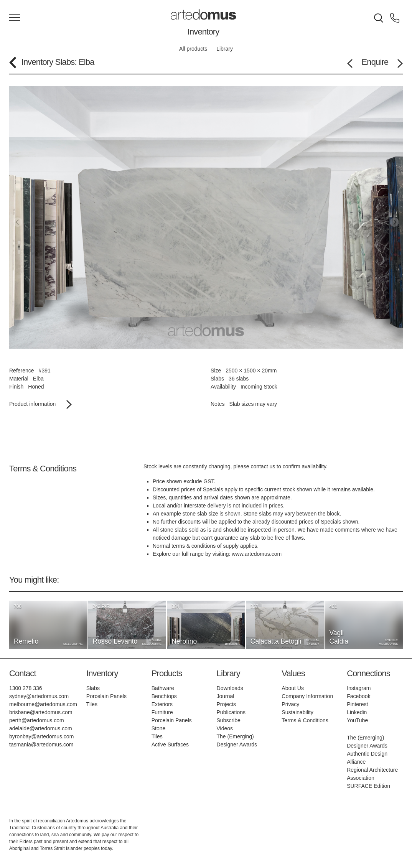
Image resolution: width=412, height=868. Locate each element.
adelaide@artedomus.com (41, 728)
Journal (226, 696)
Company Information (307, 696)
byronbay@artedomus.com (41, 736)
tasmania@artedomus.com (41, 744)
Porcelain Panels (106, 696)
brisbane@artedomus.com (41, 712)
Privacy (290, 704)
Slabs (65, 62)
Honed (36, 387)
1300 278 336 (26, 688)
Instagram (359, 688)
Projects (227, 704)
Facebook (358, 696)
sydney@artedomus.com (39, 696)
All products (193, 49)
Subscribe (229, 720)
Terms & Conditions (305, 720)
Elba (38, 379)
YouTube (357, 720)
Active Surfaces (170, 744)
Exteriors (162, 704)
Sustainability (297, 712)
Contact (23, 673)
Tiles (92, 704)
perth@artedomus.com (37, 720)
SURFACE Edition (368, 786)
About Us (293, 688)
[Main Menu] (15, 18)
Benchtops (164, 696)
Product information (40, 404)
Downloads (230, 688)
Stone (159, 728)
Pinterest (357, 704)
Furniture (162, 712)
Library (225, 49)
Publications (231, 712)
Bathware (163, 688)
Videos (225, 728)
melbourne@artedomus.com (43, 704)
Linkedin (357, 712)
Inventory (204, 32)
